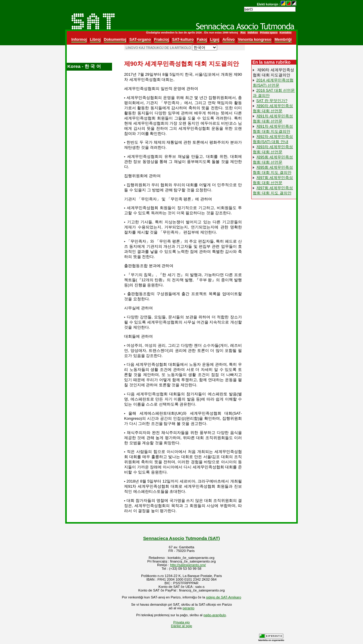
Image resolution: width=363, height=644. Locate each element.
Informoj (79, 39)
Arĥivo (229, 39)
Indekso (253, 33)
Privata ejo (181, 622)
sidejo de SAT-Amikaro (223, 597)
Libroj (95, 39)
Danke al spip (181, 626)
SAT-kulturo (183, 39)
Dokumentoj (115, 39)
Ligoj (215, 39)
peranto (189, 608)
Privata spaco (269, 33)
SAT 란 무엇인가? (272, 101)
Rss (243, 33)
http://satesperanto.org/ (188, 565)
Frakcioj (161, 39)
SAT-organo (140, 39)
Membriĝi (283, 39)
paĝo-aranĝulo (215, 615)
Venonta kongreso (255, 39)
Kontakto (286, 33)
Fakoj (202, 39)
